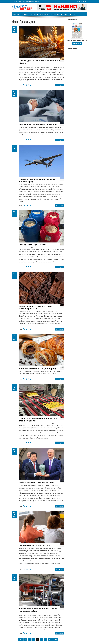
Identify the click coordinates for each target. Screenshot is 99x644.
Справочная (64, 14)
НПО (71, 14)
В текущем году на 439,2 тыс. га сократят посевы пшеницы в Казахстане (39, 62)
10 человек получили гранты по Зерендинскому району (37, 368)
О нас (24, 1)
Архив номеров (77, 44)
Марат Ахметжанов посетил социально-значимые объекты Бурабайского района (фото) (38, 610)
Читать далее (59, 85)
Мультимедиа (55, 14)
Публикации (24, 14)
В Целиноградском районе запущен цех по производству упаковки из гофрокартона (38, 420)
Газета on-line (34, 14)
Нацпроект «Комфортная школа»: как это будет (35, 545)
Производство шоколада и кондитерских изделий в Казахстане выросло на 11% (36, 307)
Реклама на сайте (30, 1)
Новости (16, 14)
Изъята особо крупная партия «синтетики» (33, 245)
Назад (21, 640)
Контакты (37, 1)
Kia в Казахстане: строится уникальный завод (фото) (36, 482)
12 (50, 640)
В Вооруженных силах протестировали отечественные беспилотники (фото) (37, 180)
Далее (55, 640)
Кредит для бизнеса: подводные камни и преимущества (38, 124)
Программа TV (44, 14)
